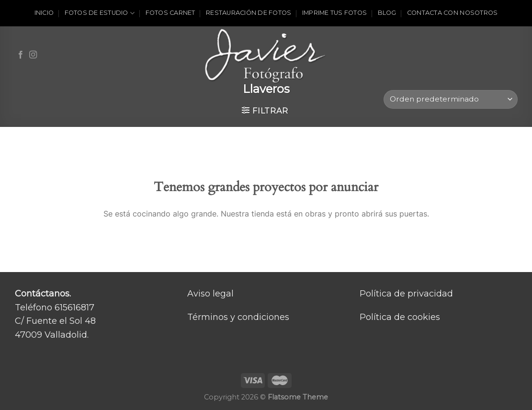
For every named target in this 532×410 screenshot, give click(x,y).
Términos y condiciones (238, 317)
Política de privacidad (406, 294)
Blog (387, 13)
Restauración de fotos (249, 13)
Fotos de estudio (100, 13)
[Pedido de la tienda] (450, 99)
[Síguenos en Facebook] (21, 55)
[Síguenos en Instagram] (33, 55)
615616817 (74, 307)
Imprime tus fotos (334, 13)
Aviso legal (210, 294)
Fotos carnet (170, 13)
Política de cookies (400, 317)
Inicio (44, 13)
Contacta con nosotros (452, 13)
